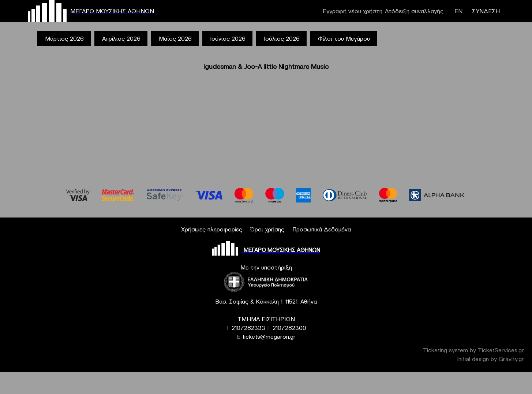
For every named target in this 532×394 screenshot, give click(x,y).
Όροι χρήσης (267, 229)
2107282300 (289, 328)
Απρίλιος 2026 (121, 38)
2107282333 (248, 328)
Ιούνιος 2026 (228, 38)
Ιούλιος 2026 (282, 38)
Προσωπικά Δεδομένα (322, 229)
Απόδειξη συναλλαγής (414, 11)
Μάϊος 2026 (175, 38)
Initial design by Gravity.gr (490, 359)
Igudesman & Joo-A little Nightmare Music (266, 66)
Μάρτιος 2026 (64, 38)
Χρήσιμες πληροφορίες (212, 229)
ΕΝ (458, 11)
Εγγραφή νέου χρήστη (353, 11)
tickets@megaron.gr (269, 337)
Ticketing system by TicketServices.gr (473, 350)
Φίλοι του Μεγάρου (344, 38)
